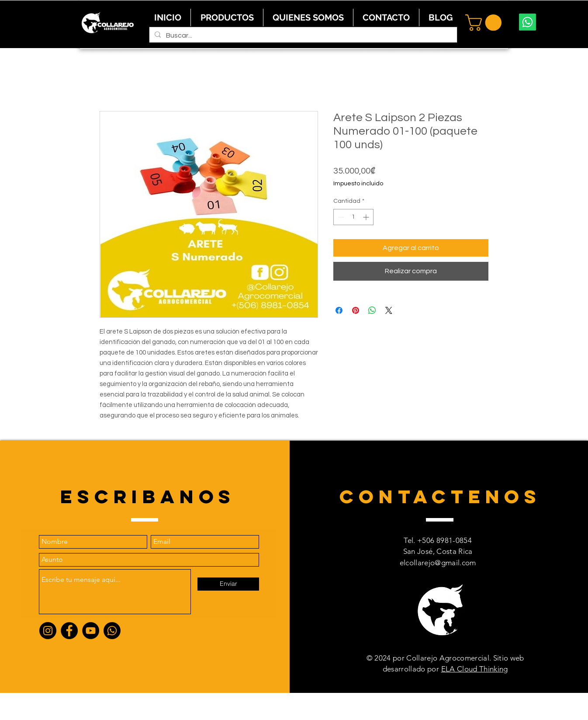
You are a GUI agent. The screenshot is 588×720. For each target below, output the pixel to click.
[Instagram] (48, 631)
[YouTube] (91, 631)
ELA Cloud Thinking (475, 669)
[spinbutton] (353, 217)
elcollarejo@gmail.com (438, 563)
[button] (485, 23)
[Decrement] (340, 217)
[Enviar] (228, 584)
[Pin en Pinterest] (356, 310)
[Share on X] (389, 310)
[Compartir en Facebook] (339, 310)
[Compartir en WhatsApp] (372, 310)
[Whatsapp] (527, 22)
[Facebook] (69, 631)
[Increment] (367, 217)
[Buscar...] (302, 35)
